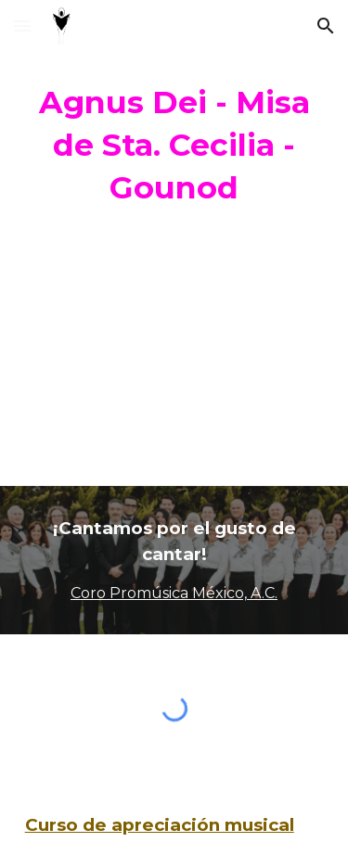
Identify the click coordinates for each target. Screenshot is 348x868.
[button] (22, 26)
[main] (174, 146)
